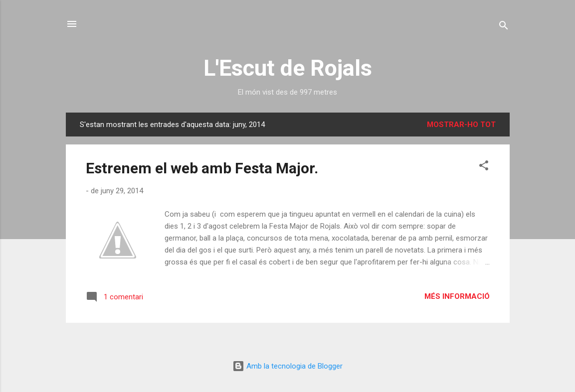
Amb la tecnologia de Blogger (287, 366)
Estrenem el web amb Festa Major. (202, 168)
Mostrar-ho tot (461, 125)
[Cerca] (504, 27)
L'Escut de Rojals (288, 68)
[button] (484, 167)
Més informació (457, 296)
